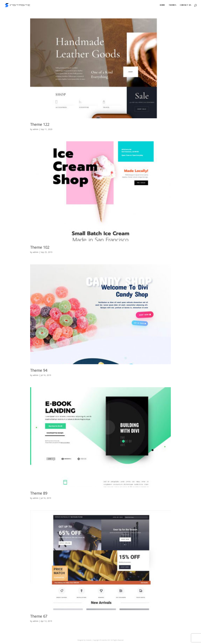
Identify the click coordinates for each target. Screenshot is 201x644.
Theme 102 (40, 247)
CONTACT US (186, 5)
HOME (162, 5)
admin (36, 129)
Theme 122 (40, 124)
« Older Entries (37, 635)
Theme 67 (39, 616)
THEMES (173, 5)
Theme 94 (39, 370)
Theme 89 (39, 493)
